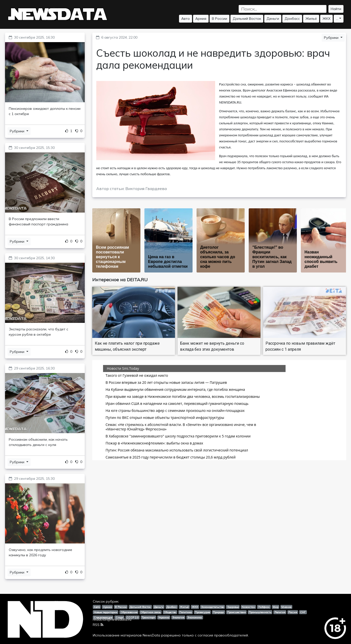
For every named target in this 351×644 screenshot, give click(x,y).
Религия (280, 612)
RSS (98, 625)
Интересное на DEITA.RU (120, 280)
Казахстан (248, 607)
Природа (218, 612)
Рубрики (18, 131)
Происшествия (236, 612)
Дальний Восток (247, 19)
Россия (293, 612)
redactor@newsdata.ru (112, 619)
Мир (276, 607)
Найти (336, 9)
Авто (186, 19)
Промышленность (260, 612)
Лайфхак (264, 607)
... (337, 19)
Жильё (311, 19)
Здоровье (233, 607)
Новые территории (106, 612)
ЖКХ (326, 19)
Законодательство (212, 607)
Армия (201, 19)
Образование (129, 612)
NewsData (151, 635)
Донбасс (292, 19)
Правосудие (202, 612)
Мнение (286, 607)
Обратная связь (151, 612)
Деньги (273, 19)
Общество (170, 612)
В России (220, 19)
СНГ (303, 612)
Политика (186, 612)
